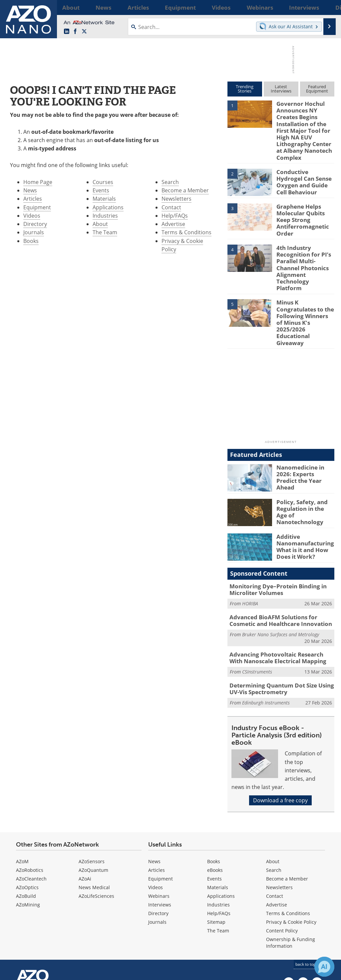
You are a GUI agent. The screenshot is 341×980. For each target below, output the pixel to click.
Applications (108, 207)
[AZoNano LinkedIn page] (67, 32)
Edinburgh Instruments (266, 646)
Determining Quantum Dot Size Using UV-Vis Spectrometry (281, 633)
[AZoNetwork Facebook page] (75, 32)
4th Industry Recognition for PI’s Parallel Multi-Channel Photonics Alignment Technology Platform (305, 243)
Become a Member (185, 190)
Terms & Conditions (186, 232)
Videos (32, 216)
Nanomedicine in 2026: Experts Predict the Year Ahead (305, 423)
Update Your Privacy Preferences (57, 972)
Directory (35, 224)
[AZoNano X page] (84, 32)
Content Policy (282, 874)
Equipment (37, 207)
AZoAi (85, 822)
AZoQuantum (93, 813)
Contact (171, 207)
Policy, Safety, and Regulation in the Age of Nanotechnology (303, 457)
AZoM (22, 805)
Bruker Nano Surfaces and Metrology (281, 581)
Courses (103, 182)
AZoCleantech (31, 822)
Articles (33, 199)
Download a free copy (280, 744)
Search (170, 182)
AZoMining (28, 848)
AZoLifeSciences (96, 839)
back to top (308, 908)
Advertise (173, 224)
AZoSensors (92, 805)
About (100, 224)
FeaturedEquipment (317, 89)
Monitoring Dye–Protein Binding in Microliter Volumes (273, 538)
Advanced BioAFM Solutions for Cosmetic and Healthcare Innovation (281, 568)
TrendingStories (245, 89)
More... (327, 7)
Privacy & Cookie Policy (291, 865)
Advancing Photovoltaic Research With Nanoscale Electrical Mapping (278, 604)
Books (31, 241)
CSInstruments (257, 617)
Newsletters (176, 199)
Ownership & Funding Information (291, 886)
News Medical (94, 831)
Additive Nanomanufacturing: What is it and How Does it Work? (303, 495)
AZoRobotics (30, 813)
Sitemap (216, 865)
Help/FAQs (175, 216)
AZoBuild (26, 839)
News (30, 190)
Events (101, 190)
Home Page (38, 182)
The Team (105, 232)
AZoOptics (27, 831)
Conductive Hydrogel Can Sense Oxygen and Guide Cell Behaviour (305, 165)
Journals (34, 232)
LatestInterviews (281, 89)
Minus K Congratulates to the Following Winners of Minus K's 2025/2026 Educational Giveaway (305, 281)
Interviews (160, 848)
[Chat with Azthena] (324, 967)
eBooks (215, 813)
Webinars (159, 839)
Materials (104, 199)
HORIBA (250, 552)
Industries (105, 216)
